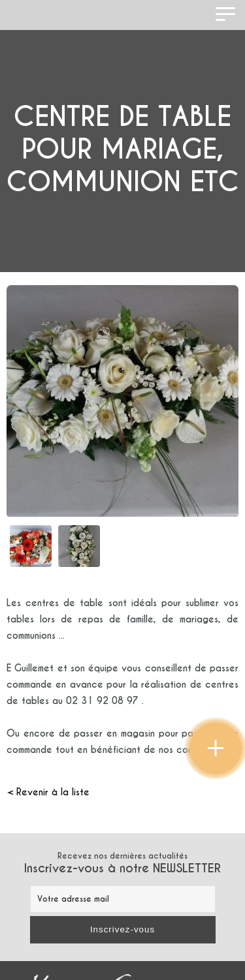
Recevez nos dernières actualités (122, 863)
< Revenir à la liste (48, 792)
